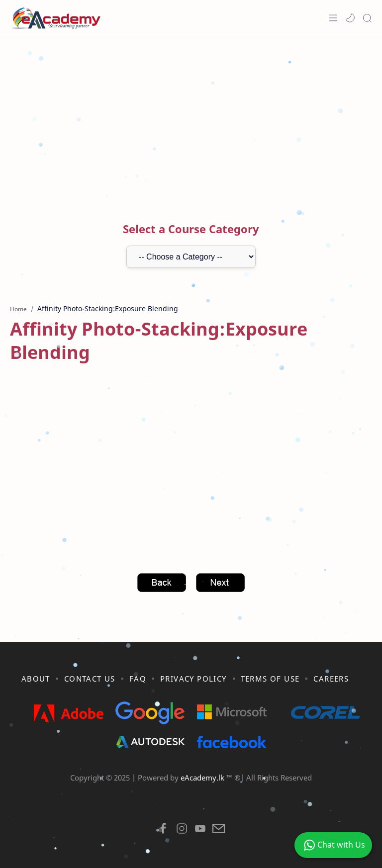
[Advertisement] (191, 116)
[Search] (367, 18)
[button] (350, 18)
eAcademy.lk (203, 778)
